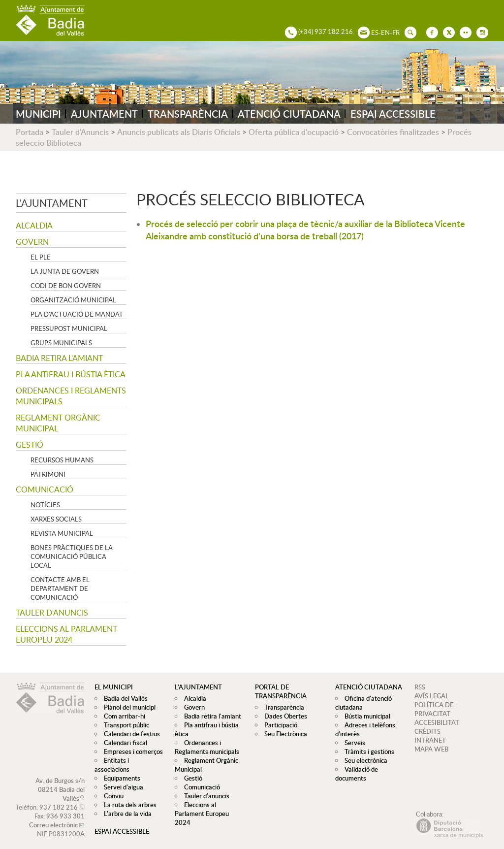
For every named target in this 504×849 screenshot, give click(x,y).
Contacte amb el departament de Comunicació (60, 588)
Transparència (282, 707)
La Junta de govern (65, 271)
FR (396, 33)
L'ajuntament (52, 203)
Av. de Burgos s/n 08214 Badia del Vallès (60, 781)
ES (375, 33)
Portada (30, 132)
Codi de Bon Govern (66, 286)
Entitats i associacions (132, 760)
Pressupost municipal (69, 328)
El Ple (41, 257)
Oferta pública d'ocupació (294, 132)
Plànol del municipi (127, 707)
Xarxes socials (56, 519)
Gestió (30, 445)
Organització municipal (73, 300)
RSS (420, 687)
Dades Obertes (283, 716)
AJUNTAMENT (104, 114)
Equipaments (120, 769)
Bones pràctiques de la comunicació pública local (72, 556)
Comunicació (45, 490)
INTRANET (430, 740)
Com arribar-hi (122, 716)
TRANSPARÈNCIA (188, 114)
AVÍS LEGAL (432, 696)
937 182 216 (59, 798)
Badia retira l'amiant (59, 358)
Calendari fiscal (123, 743)
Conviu (111, 787)
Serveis (352, 743)
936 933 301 (65, 807)
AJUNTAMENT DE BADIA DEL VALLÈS (50, 20)
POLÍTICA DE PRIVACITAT (434, 709)
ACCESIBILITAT (437, 722)
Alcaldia (34, 226)
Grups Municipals (61, 343)
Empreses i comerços (131, 751)
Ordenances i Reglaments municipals (71, 396)
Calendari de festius (129, 734)
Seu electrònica (363, 760)
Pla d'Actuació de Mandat (77, 314)
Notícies (45, 505)
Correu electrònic (53, 816)
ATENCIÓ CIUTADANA (289, 114)
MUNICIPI (38, 114)
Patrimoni (48, 474)
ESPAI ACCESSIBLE (393, 114)
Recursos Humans (62, 460)
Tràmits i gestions (367, 751)
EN (385, 33)
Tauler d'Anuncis (80, 132)
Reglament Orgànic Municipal (58, 423)
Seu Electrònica (283, 734)
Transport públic (124, 725)
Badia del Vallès (123, 698)
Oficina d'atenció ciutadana (362, 703)
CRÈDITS (427, 731)
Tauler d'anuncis (52, 613)
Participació (278, 725)
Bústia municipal (365, 716)
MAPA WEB (431, 749)
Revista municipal (62, 533)
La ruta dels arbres (128, 796)
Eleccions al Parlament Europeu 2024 (66, 634)
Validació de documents (355, 774)
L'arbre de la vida (125, 805)
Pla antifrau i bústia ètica (71, 374)
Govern (32, 242)
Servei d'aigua (121, 778)
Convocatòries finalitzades (393, 132)
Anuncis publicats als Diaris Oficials (179, 132)
